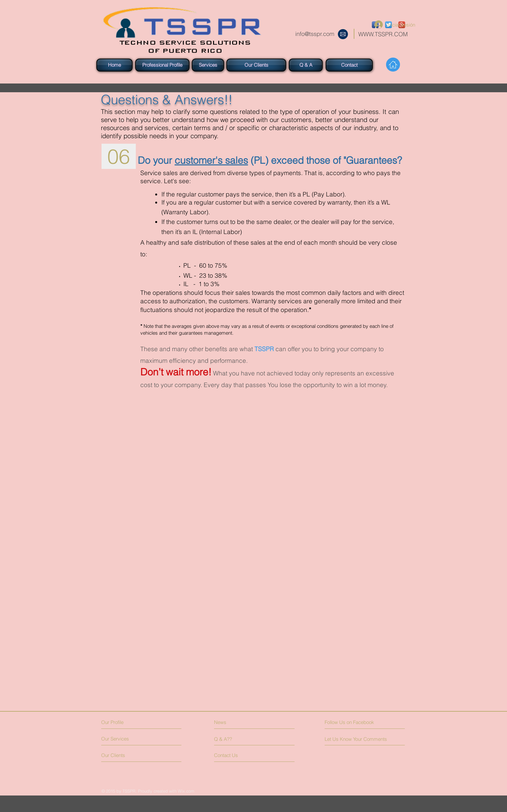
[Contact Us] (238, 755)
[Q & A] (306, 65)
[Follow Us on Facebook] (354, 722)
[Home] (114, 65)
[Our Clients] (256, 65)
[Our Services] (126, 739)
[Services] (208, 65)
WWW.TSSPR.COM (383, 34)
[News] (242, 722)
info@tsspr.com (315, 34)
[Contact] (349, 65)
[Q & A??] (233, 739)
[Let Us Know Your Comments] (358, 739)
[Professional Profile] (162, 65)
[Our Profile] (129, 722)
